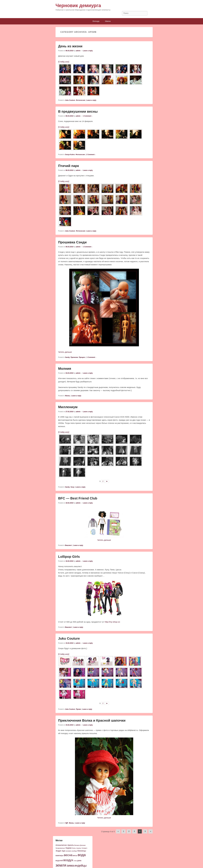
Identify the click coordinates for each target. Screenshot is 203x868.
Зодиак (68, 848)
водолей (59, 860)
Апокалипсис (61, 845)
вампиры (59, 855)
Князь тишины (77, 848)
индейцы (81, 866)
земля (61, 865)
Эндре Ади (60, 851)
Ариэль (71, 845)
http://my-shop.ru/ (112, 622)
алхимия (68, 851)
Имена (108, 21)
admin (78, 51)
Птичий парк (69, 166)
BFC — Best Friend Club (78, 498)
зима (70, 865)
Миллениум (68, 407)
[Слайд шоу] (64, 62)
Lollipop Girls (69, 557)
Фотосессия (80, 100)
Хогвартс (84, 848)
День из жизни (70, 46)
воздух (68, 860)
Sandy (67, 357)
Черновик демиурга (78, 5)
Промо (78, 709)
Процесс (82, 357)
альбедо (74, 851)
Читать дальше (65, 352)
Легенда (96, 21)
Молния (65, 369)
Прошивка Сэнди (72, 242)
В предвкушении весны (78, 111)
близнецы (82, 851)
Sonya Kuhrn (70, 155)
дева (79, 860)
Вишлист (68, 545)
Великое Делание (80, 845)
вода (82, 855)
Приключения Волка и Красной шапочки (92, 720)
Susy (72, 487)
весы (75, 855)
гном (75, 861)
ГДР (66, 823)
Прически (74, 357)
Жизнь (68, 396)
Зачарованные (60, 848)
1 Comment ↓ (88, 116)
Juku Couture (70, 100)
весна (68, 855)
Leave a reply (88, 51)
